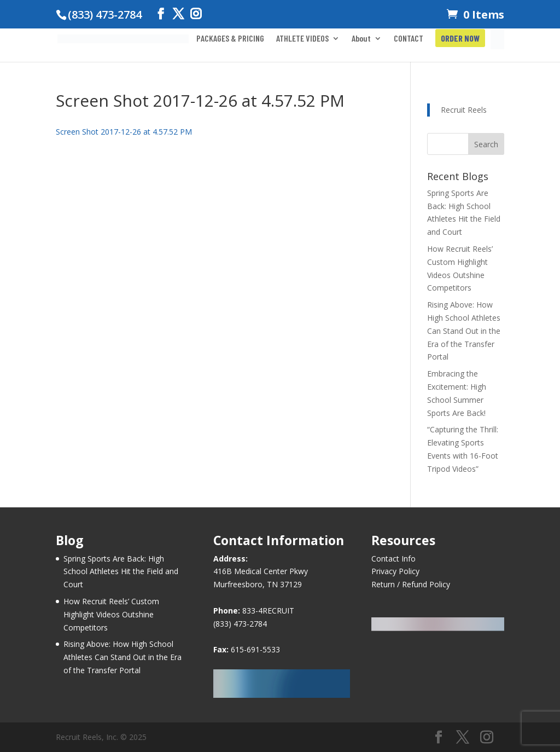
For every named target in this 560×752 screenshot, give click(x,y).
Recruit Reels (464, 110)
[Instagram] (196, 14)
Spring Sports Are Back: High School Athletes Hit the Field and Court (121, 572)
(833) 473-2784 (240, 624)
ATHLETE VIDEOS (302, 39)
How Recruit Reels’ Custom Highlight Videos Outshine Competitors (111, 614)
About (361, 39)
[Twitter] (178, 14)
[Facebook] (161, 14)
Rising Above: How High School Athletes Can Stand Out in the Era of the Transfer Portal (464, 331)
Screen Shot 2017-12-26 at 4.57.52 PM (124, 132)
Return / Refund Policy (411, 584)
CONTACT (409, 39)
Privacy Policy (395, 571)
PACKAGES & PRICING (230, 39)
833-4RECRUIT (268, 611)
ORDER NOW (460, 39)
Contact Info (393, 559)
